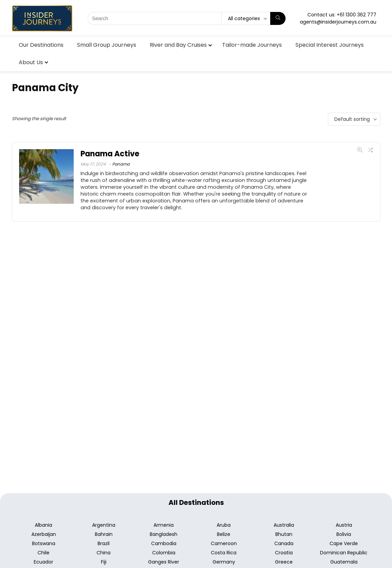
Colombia (164, 553)
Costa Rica (224, 553)
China (104, 553)
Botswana (44, 543)
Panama (121, 164)
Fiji (104, 562)
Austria (344, 525)
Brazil (104, 543)
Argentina (104, 525)
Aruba (224, 525)
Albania (43, 525)
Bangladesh (164, 534)
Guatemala (344, 562)
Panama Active (110, 154)
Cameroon (224, 543)
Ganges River (164, 562)
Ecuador (43, 562)
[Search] (278, 18)
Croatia (284, 553)
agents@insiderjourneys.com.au (338, 22)
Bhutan (284, 534)
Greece (284, 562)
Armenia (164, 525)
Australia (284, 525)
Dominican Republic (344, 553)
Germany (224, 562)
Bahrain (104, 534)
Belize (224, 534)
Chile (43, 553)
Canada (284, 543)
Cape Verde (344, 543)
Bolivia (344, 534)
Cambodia (164, 543)
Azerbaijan (44, 534)
